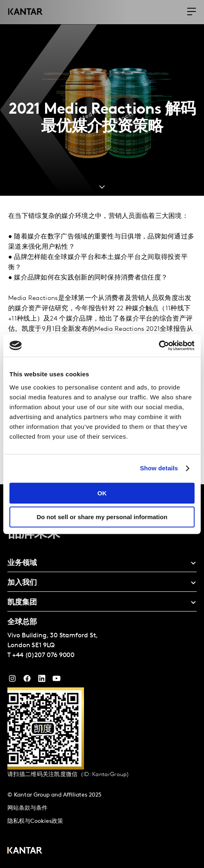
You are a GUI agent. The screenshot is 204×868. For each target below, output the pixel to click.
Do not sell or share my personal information (102, 517)
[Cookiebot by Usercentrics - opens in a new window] (159, 346)
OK (102, 493)
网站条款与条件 (27, 808)
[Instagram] (12, 680)
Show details (159, 468)
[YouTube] (42, 680)
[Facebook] (27, 680)
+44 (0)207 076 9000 (43, 655)
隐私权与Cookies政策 (35, 821)
